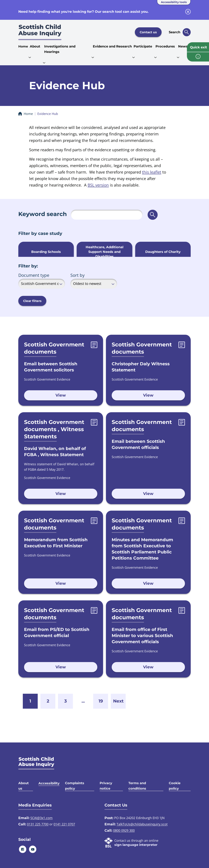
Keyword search (43, 214)
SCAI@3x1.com (41, 818)
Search (175, 32)
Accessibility (49, 783)
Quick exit (198, 47)
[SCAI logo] (36, 763)
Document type (34, 275)
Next (118, 701)
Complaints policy (75, 786)
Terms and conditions (137, 786)
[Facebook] (23, 849)
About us (24, 786)
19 (101, 701)
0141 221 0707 (64, 824)
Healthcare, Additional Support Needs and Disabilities (104, 252)
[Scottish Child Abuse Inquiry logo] (40, 32)
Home (23, 46)
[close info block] (188, 12)
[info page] (198, 57)
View (61, 395)
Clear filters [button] (32, 301)
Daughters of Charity (163, 252)
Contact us (148, 32)
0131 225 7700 (38, 824)
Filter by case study (40, 233)
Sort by (77, 275)
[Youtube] (33, 849)
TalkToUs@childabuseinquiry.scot (142, 824)
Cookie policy (175, 786)
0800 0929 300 (124, 830)
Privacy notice (106, 786)
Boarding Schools (46, 252)
